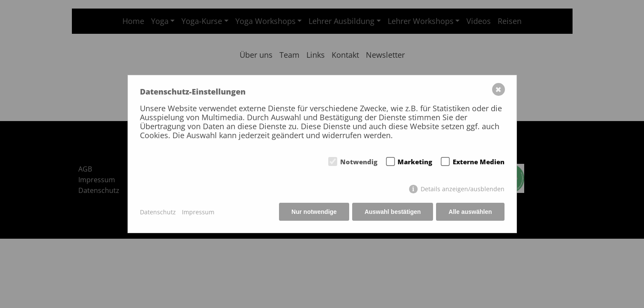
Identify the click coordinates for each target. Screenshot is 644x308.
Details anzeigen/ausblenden (463, 189)
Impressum (198, 212)
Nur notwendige (314, 212)
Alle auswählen (470, 212)
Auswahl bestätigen (393, 212)
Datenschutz (158, 212)
